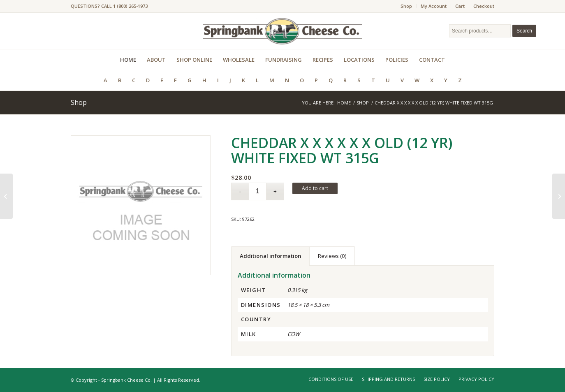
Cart (460, 6)
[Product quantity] (258, 191)
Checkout (484, 6)
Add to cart (315, 188)
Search (524, 31)
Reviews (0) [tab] (332, 256)
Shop (406, 6)
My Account (434, 6)
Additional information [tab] (271, 256)
